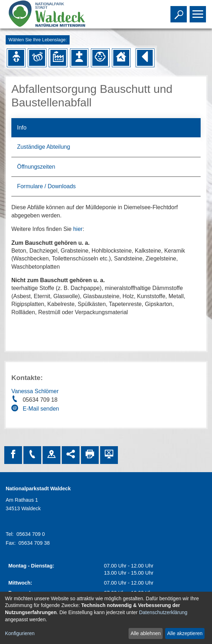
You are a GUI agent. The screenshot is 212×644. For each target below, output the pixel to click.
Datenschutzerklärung (163, 612)
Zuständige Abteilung (44, 147)
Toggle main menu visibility (199, 11)
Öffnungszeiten (36, 167)
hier (78, 229)
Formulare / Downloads (46, 186)
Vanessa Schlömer (35, 391)
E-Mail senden (41, 409)
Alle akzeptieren (185, 633)
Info (22, 128)
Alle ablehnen (146, 633)
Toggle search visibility (180, 11)
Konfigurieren (20, 633)
